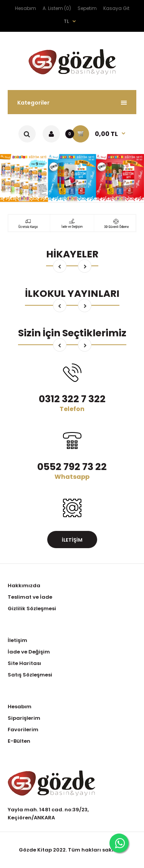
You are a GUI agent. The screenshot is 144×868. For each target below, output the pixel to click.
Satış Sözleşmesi (30, 675)
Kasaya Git (116, 8)
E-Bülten (19, 741)
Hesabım (26, 8)
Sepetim (87, 8)
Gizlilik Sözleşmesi (32, 608)
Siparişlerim (24, 718)
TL (66, 21)
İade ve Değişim (29, 652)
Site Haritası (24, 663)
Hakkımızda (24, 585)
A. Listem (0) (57, 8)
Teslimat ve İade (30, 597)
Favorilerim (23, 730)
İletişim (72, 540)
